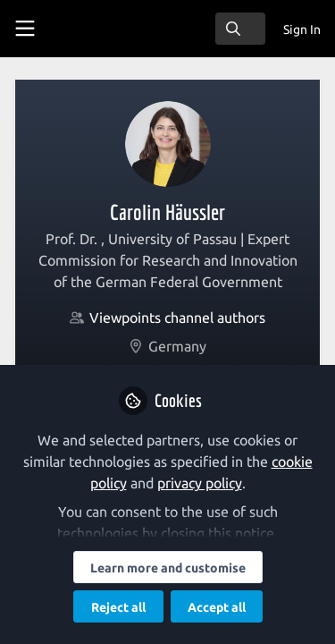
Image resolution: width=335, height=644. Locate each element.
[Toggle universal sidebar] (25, 29)
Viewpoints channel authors (177, 318)
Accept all (217, 607)
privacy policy (200, 483)
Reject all (118, 607)
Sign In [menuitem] (302, 30)
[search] (240, 29)
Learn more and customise (168, 568)
